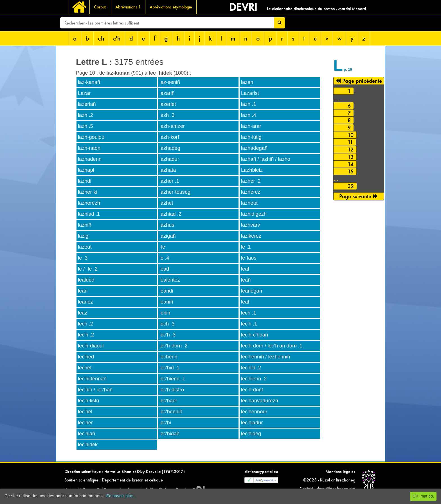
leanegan (252, 291)
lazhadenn (90, 159)
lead (164, 269)
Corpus (100, 7)
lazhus (167, 225)
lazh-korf (169, 137)
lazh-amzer (172, 126)
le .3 (83, 258)
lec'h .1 (249, 324)
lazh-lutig (251, 137)
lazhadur (169, 159)
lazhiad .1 (89, 214)
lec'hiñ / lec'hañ (95, 390)
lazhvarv (251, 225)
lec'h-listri (88, 401)
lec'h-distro (172, 390)
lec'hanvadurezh (260, 401)
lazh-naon (89, 148)
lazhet (166, 203)
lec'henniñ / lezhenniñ (265, 357)
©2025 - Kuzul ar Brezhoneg (329, 480)
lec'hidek (88, 445)
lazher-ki (88, 192)
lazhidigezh (254, 214)
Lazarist (250, 93)
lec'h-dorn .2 (174, 346)
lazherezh (89, 203)
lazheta (249, 203)
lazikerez (251, 236)
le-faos (249, 258)
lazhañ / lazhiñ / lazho (266, 159)
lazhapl (86, 170)
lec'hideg (251, 434)
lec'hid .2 (251, 368)
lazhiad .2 (170, 214)
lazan (247, 82)
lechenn (168, 357)
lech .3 (167, 324)
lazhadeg (170, 148)
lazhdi (85, 181)
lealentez (170, 280)
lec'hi (165, 423)
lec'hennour (254, 412)
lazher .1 (169, 181)
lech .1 (249, 313)
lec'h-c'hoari (255, 335)
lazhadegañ (254, 148)
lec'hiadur (252, 423)
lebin (165, 313)
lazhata (168, 170)
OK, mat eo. (423, 496)
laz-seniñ (170, 82)
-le (162, 247)
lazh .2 (85, 115)
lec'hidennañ (92, 379)
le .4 (164, 258)
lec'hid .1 (169, 368)
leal (245, 269)
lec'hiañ (86, 434)
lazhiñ (85, 225)
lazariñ (167, 93)
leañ (246, 280)
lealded (86, 280)
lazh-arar (251, 126)
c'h (117, 38)
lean (83, 291)
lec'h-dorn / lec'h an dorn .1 (272, 346)
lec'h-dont (252, 390)
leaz (83, 313)
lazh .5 (85, 126)
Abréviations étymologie (171, 7)
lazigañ (168, 236)
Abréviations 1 (128, 7)
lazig (83, 236)
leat (245, 302)
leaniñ (166, 302)
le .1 (246, 247)
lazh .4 (249, 115)
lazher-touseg (175, 192)
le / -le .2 (88, 269)
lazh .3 (167, 115)
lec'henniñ (171, 412)
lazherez (251, 192)
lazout (85, 247)
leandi (166, 291)
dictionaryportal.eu (261, 471)
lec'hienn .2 (254, 379)
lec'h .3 (167, 335)
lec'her (85, 423)
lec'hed (86, 357)
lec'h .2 (86, 335)
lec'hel (85, 412)
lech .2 (85, 324)
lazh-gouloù (91, 137)
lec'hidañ (169, 434)
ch (101, 38)
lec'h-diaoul (91, 346)
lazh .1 (249, 104)
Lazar (84, 93)
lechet (85, 368)
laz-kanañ (89, 82)
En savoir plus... (122, 496)
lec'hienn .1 (172, 379)
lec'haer (168, 401)
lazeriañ (87, 104)
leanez (85, 302)
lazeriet (168, 104)
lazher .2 (251, 181)
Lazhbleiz (252, 170)
